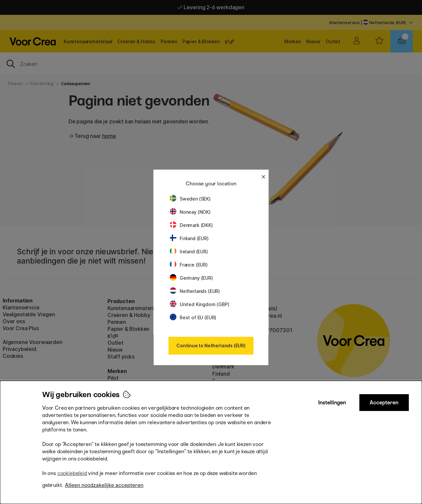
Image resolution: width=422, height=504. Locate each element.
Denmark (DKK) (191, 225)
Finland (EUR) (189, 238)
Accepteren (384, 403)
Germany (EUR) (191, 278)
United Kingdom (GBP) (199, 304)
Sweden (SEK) (190, 199)
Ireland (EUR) (189, 252)
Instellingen (332, 403)
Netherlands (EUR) (195, 291)
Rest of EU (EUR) (193, 317)
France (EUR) (189, 265)
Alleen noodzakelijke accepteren (104, 485)
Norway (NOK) (190, 212)
